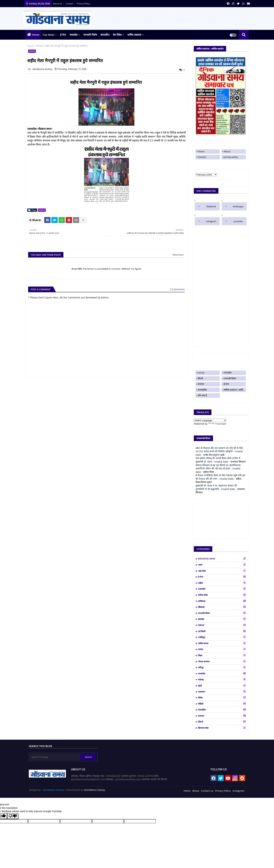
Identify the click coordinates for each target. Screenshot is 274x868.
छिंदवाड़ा (222, 607)
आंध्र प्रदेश (222, 571)
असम (222, 565)
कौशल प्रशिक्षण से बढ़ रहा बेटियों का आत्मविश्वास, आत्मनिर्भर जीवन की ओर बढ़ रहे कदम (218, 467)
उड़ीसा (222, 583)
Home (36, 35)
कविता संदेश (222, 595)
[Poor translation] (13, 816)
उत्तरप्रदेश (222, 589)
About (227, 151)
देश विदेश (117, 35)
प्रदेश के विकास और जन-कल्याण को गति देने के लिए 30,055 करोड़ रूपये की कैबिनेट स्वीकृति (219, 450)
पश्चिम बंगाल (222, 643)
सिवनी (200, 378)
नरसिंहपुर (222, 637)
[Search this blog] (55, 757)
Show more (178, 255)
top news (48, 35)
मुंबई (222, 686)
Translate (217, 424)
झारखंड (222, 619)
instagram (211, 221)
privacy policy (83, 4)
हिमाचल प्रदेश (222, 728)
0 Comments (177, 289)
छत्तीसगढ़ (222, 601)
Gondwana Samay (53, 790)
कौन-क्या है (202, 395)
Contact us (207, 791)
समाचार (39, 46)
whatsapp (238, 206)
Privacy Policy (223, 791)
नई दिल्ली (222, 631)
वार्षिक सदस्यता (134, 35)
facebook (211, 206)
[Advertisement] (221, 291)
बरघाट (222, 649)
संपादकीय (105, 35)
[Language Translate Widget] (210, 420)
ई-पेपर (63, 35)
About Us (58, 4)
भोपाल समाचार (222, 661)
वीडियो (222, 704)
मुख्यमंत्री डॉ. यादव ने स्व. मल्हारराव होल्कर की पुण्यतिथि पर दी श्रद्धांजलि (216, 487)
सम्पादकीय (202, 390)
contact (70, 4)
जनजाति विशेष (90, 35)
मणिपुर (222, 667)
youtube (238, 221)
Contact (202, 157)
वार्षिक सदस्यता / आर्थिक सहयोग (235, 390)
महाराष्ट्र (222, 679)
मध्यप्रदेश (74, 35)
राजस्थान (222, 692)
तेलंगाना (222, 625)
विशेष (222, 698)
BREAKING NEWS (222, 559)
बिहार (222, 655)
